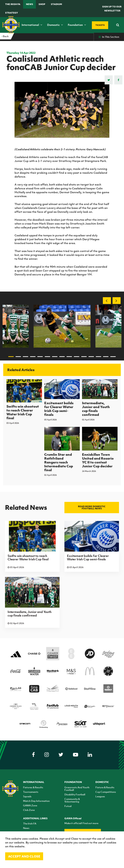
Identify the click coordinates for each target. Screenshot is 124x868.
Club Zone (29, 810)
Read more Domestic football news (92, 507)
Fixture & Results (105, 787)
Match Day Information (36, 801)
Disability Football (75, 794)
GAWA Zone (30, 805)
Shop (42, 4)
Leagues (100, 796)
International (32, 25)
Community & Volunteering (72, 800)
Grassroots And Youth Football (77, 789)
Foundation (77, 25)
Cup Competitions (106, 792)
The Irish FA (13, 4)
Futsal (68, 806)
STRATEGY (12, 13)
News (30, 4)
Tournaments (31, 792)
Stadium (56, 4)
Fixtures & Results (33, 787)
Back (5, 36)
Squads (27, 796)
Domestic (55, 25)
